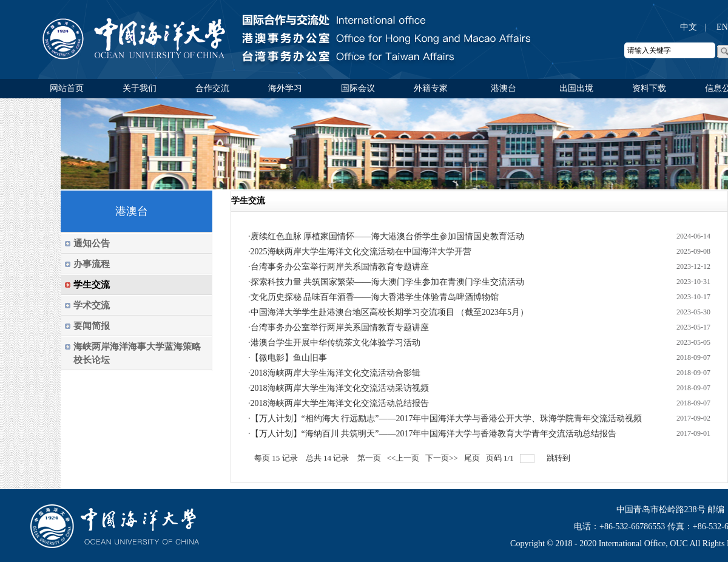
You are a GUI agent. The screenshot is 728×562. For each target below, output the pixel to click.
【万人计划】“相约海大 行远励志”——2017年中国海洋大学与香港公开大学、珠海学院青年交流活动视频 (447, 418)
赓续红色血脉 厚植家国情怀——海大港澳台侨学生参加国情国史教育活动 (388, 236)
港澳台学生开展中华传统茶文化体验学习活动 (335, 343)
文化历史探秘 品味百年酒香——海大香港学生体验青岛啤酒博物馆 (375, 297)
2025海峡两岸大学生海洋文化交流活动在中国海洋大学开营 (361, 252)
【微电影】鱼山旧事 (289, 358)
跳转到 (559, 458)
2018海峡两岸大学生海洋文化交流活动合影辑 (335, 373)
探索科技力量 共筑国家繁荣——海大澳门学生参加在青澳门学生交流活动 (388, 282)
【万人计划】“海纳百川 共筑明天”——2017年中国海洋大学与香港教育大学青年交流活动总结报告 (434, 434)
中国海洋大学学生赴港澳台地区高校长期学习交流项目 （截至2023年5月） (390, 312)
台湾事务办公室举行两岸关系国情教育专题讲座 (340, 267)
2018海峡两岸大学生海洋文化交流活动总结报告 (340, 403)
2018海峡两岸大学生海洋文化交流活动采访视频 (340, 388)
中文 (689, 27)
